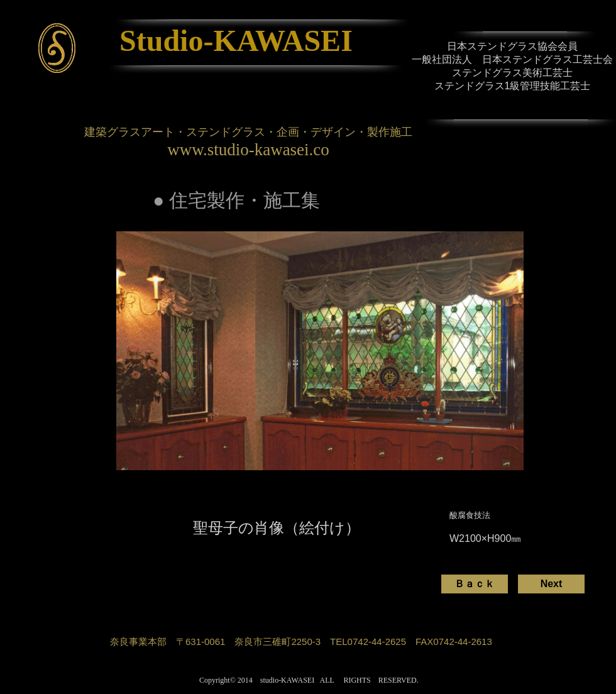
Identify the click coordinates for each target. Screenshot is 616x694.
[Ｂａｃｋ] (475, 584)
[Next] (551, 584)
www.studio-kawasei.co (248, 150)
